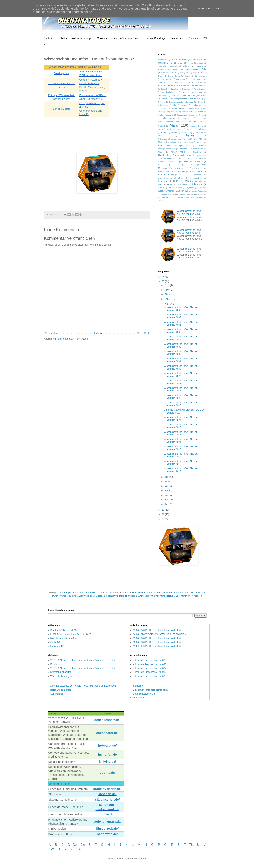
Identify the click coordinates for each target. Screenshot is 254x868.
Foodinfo (55, 664)
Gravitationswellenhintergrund (181, 102)
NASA (189, 139)
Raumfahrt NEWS (184, 155)
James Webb (177, 108)
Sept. (167, 299)
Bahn (204, 69)
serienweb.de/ (107, 834)
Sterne (199, 171)
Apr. (167, 490)
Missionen (102, 38)
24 (163, 277)
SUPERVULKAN (181, 181)
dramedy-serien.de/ (107, 789)
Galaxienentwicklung (194, 98)
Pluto (160, 152)
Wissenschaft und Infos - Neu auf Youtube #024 (181, 419)
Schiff (160, 162)
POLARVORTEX (178, 152)
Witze (206, 38)
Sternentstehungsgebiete (170, 175)
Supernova (163, 181)
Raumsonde (202, 155)
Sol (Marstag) (57, 694)
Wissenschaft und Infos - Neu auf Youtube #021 (181, 440)
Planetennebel (197, 149)
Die (83, 845)
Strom (181, 178)
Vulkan (201, 188)
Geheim (161, 102)
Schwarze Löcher (193, 162)
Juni (167, 482)
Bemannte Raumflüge (154, 38)
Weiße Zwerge (168, 194)
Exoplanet (186, 89)
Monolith (200, 132)
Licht (200, 118)
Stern (189, 171)
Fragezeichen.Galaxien (193, 92)
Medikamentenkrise (175, 129)
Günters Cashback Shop (125, 38)
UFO (169, 184)
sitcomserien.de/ (107, 799)
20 (163, 519)
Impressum (139, 698)
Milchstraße (202, 129)
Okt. (167, 294)
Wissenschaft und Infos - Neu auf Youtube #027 (181, 389)
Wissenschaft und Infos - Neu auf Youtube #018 (181, 463)
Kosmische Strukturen (186, 115)
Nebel (161, 142)
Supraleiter (199, 181)
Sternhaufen (196, 175)
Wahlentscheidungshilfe (63, 676)
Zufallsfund (199, 197)
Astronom (173, 69)
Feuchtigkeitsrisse (170, 92)
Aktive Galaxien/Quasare (184, 59)
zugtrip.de (107, 773)
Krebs (201, 115)
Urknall (171, 188)
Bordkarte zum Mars (61, 690)
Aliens (173, 63)
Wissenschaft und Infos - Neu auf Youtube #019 (181, 455)
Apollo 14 (186, 66)
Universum (197, 184)
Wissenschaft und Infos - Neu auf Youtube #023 (181, 426)
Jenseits (174, 112)
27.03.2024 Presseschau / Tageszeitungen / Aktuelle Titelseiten (83, 668)
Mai (167, 486)
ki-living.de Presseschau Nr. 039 (150, 660)
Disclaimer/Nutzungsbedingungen (150, 690)
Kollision (200, 112)
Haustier (183, 105)
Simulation (177, 165)
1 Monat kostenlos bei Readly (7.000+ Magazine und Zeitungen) (84, 686)
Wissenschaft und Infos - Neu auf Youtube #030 (181, 367)
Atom (183, 69)
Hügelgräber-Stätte (199, 105)
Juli (166, 477)
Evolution (175, 89)
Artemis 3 (199, 66)
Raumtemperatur (168, 158)
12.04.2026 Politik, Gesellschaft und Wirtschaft (157, 642)
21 (163, 514)
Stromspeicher (196, 178)
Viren (180, 188)
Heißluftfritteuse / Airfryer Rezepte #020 (71, 634)
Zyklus (161, 201)
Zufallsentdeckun (183, 197)
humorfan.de (107, 755)
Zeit (170, 197)
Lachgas (187, 118)
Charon (187, 76)
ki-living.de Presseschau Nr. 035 (150, 676)
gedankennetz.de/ (107, 720)
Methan (190, 129)
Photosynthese (181, 145)
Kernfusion (187, 112)
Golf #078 (55, 642)
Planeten (183, 149)
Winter (200, 194)
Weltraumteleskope (82, 38)
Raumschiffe (177, 38)
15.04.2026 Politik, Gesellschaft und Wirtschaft (157, 630)
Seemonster (163, 165)
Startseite (49, 38)
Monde (174, 132)
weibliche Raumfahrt (198, 191)
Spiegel (184, 168)
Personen (193, 38)
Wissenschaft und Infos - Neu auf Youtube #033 (181, 345)
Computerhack (200, 76)
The (192, 845)
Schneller (173, 162)
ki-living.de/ (107, 762)
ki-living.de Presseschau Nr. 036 (150, 672)
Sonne (203, 165)
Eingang (175, 82)
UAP (160, 184)
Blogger (143, 859)
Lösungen (184, 121)
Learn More (204, 9)
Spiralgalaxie (198, 168)
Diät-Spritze (166, 79)
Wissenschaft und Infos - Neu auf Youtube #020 (181, 448)
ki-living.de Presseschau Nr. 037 (150, 668)
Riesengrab (184, 158)
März (167, 495)
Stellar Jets (176, 171)
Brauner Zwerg (174, 76)
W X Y (59, 849)
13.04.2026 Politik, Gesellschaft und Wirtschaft (157, 638)
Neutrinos (172, 142)
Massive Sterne (196, 126)
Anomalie (162, 66)
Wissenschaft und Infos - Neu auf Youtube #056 (189, 231)
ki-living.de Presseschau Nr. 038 (150, 664)
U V (201, 845)
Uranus (161, 188)
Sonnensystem (169, 168)
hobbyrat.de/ (107, 746)
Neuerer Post (52, 333)
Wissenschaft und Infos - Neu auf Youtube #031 (181, 360)
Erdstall (164, 89)
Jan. (167, 504)
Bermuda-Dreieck (169, 73)
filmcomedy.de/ (107, 829)
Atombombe (193, 69)
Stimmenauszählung (61, 672)
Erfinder (63, 38)
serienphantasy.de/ (107, 822)
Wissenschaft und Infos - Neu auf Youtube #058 (189, 212)
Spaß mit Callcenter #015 (64, 630)
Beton (195, 73)
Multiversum (163, 136)
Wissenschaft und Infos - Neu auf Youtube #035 (181, 331)
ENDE (180, 86)
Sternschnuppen (165, 178)
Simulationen (191, 165)
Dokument (180, 79)
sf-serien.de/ (107, 794)
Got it (218, 9)
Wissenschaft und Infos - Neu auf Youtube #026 (181, 397)
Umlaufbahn (182, 184)
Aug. (167, 303)
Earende (162, 82)
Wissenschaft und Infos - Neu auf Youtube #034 (181, 338)
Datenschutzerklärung (144, 694)
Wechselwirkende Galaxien (171, 191)
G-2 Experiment (177, 95)
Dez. (167, 285)
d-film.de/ (107, 814)
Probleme (197, 152)
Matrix (161, 129)
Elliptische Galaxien (193, 82)
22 (163, 510)
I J (118, 845)
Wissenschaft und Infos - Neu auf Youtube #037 (181, 316)
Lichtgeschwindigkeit (167, 121)
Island (164, 108)
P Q (163, 845)
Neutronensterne (186, 142)
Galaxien (191, 95)
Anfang (200, 63)
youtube (161, 197)
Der (75, 845)
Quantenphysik (165, 155)
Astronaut (162, 69)
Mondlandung (186, 132)
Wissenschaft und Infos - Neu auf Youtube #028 (181, 382)
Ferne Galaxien (200, 89)
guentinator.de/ (107, 733)
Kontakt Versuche (166, 115)
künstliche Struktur (167, 118)
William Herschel (186, 194)
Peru (160, 145)
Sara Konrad (198, 158)
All (182, 63)
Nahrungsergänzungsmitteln (170, 139)
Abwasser (162, 60)
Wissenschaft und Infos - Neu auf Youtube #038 (181, 309)
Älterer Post (143, 333)
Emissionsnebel (166, 85)
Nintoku (200, 142)
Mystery (190, 135)
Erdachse (190, 86)
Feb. (167, 500)
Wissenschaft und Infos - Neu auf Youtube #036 (181, 323)
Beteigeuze (184, 73)
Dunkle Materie (196, 79)
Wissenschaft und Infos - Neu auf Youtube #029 (181, 375)
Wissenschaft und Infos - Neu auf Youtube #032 (181, 353)
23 (163, 281)
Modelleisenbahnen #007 (63, 638)
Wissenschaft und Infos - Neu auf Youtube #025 (181, 404)
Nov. (167, 290)
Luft (194, 121)
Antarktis (174, 66)
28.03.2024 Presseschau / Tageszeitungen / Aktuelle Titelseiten (83, 660)
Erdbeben (203, 86)
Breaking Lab (61, 73)
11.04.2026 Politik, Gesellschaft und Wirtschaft (157, 646)
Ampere (190, 63)
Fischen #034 (57, 646)
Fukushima (163, 95)
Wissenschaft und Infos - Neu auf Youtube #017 (181, 470)
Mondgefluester (61, 109)
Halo (174, 105)
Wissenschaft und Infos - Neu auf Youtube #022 (181, 433)
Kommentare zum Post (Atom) (72, 339)
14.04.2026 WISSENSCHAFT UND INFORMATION (160, 634)
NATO (200, 139)
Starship (162, 171)
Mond (164, 132)
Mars (174, 125)
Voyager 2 (190, 188)
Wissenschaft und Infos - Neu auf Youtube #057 (189, 250)
